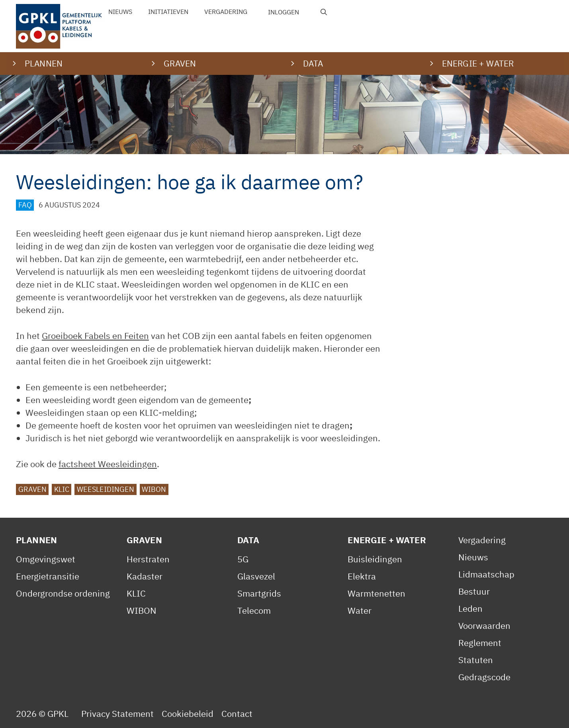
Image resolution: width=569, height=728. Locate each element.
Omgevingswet (46, 559)
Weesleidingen (106, 489)
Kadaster (145, 576)
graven (32, 489)
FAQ (25, 205)
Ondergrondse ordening (63, 593)
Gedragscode (484, 677)
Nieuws (120, 12)
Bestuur (474, 591)
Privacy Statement (117, 713)
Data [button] (313, 63)
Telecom (254, 610)
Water (360, 610)
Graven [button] (180, 63)
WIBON (154, 489)
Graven (144, 540)
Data (248, 540)
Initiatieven (168, 12)
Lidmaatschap (486, 574)
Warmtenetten (376, 593)
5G (243, 559)
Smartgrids (259, 593)
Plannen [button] (44, 63)
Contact (237, 713)
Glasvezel (256, 576)
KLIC (62, 489)
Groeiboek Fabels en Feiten (95, 336)
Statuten (476, 660)
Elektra (362, 576)
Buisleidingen (375, 559)
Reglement (480, 643)
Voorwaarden (484, 625)
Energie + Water (387, 540)
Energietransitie (48, 576)
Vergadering (226, 12)
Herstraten (148, 559)
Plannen (36, 540)
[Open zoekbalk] (324, 12)
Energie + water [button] (478, 63)
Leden (470, 608)
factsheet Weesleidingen (108, 464)
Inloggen (284, 12)
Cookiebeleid (188, 713)
